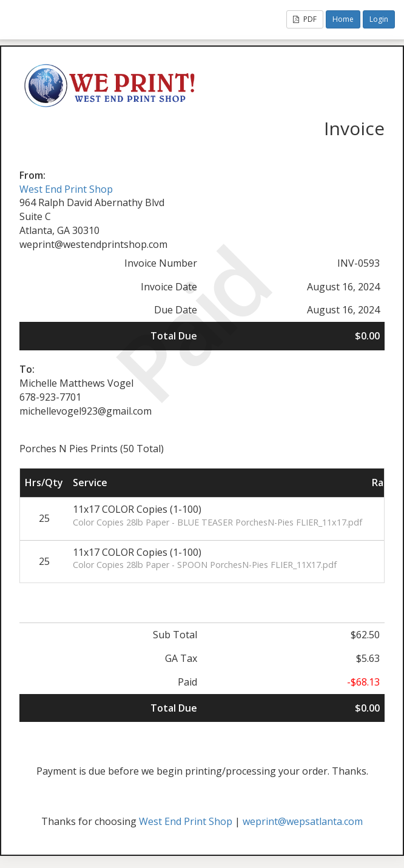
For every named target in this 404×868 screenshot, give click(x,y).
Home (343, 19)
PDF (305, 19)
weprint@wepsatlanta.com (303, 821)
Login (379, 19)
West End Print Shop (66, 189)
